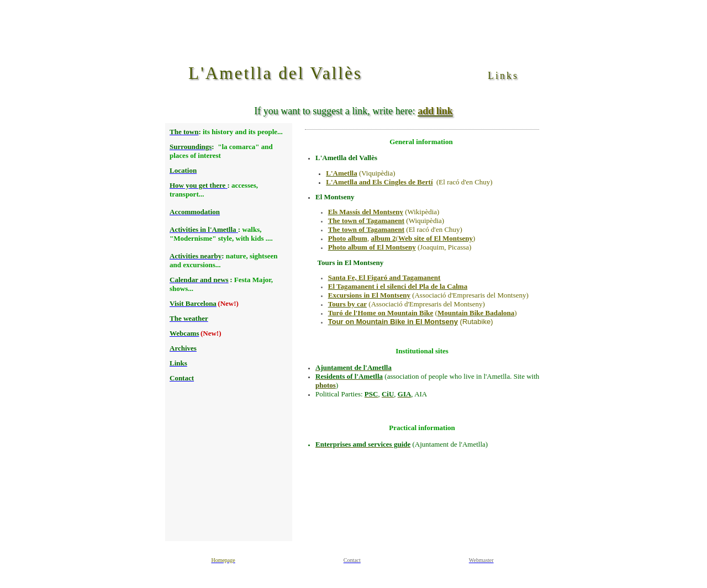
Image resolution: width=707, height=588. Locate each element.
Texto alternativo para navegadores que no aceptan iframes (228, 332)
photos (326, 385)
